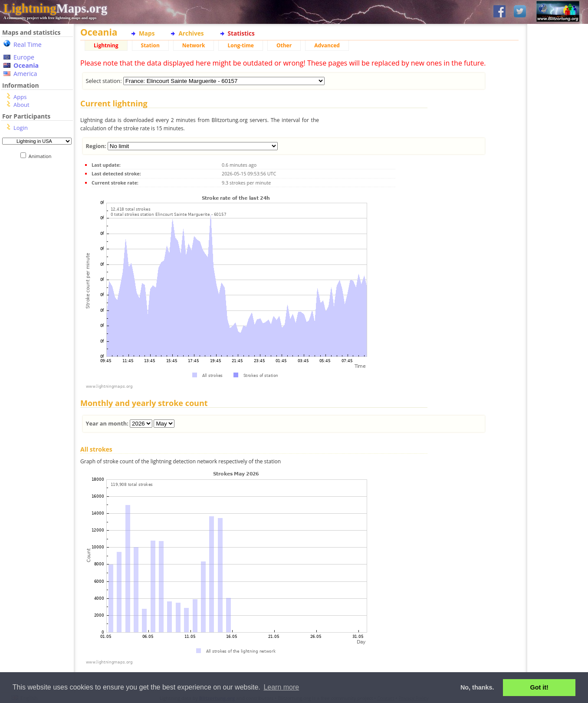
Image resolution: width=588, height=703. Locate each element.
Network (194, 45)
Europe (24, 57)
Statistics (241, 33)
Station (150, 45)
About (21, 105)
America (25, 74)
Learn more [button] (281, 687)
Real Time (28, 45)
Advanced (327, 45)
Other (284, 45)
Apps (20, 97)
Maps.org (55, 8)
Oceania (26, 65)
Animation (42, 156)
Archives (191, 33)
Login (21, 128)
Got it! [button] (539, 687)
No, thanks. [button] (477, 687)
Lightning (106, 45)
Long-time (240, 45)
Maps (147, 33)
